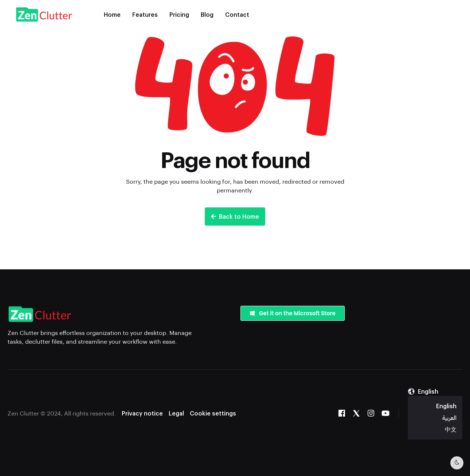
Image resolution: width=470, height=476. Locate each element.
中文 (451, 429)
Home (112, 14)
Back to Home (235, 216)
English (446, 406)
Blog (207, 14)
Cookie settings (213, 413)
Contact (237, 14)
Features (145, 14)
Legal (176, 413)
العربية (449, 418)
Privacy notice (142, 413)
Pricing (179, 14)
